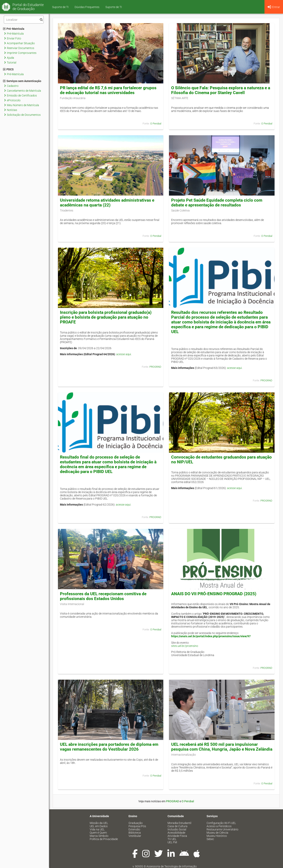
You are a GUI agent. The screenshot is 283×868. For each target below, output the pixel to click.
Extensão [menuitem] (134, 829)
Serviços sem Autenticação (22, 81)
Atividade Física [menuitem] (177, 836)
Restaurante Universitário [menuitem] (222, 829)
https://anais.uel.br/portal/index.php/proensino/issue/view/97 (211, 636)
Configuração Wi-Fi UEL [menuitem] (221, 823)
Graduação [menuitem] (136, 823)
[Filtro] (24, 20)
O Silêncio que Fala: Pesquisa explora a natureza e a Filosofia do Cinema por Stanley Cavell (221, 90)
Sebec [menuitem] (210, 839)
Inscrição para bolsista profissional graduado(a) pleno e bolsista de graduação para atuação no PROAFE (106, 317)
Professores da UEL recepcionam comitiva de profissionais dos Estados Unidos (103, 596)
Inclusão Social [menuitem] (177, 829)
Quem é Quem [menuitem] (98, 833)
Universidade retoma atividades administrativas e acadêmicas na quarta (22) (107, 203)
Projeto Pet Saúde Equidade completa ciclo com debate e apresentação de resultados (217, 203)
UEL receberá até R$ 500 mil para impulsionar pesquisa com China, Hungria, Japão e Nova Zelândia (222, 747)
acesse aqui (124, 354)
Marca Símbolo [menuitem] (99, 836)
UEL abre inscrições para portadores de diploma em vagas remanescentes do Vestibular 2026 (109, 747)
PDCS (8, 69)
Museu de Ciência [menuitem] (217, 833)
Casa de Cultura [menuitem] (178, 826)
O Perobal (156, 124)
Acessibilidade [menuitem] (176, 833)
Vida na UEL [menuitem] (97, 829)
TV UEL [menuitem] (172, 839)
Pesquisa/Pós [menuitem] (137, 826)
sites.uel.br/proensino (185, 646)
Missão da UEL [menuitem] (99, 823)
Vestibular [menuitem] (135, 836)
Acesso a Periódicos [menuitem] (219, 826)
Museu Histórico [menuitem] (217, 836)
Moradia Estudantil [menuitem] (179, 823)
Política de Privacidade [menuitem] (104, 839)
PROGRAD (155, 367)
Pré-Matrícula (14, 29)
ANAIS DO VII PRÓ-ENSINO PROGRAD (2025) (214, 594)
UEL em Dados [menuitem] (99, 826)
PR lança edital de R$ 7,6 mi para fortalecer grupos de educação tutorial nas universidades (108, 90)
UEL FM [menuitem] (172, 842)
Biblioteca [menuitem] (135, 833)
